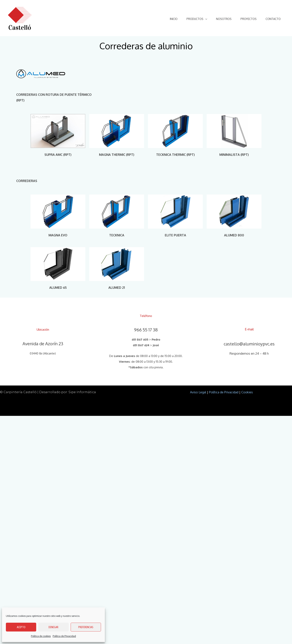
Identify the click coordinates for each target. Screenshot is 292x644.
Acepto (21, 627)
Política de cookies (41, 636)
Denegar (53, 627)
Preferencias (86, 627)
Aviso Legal (198, 392)
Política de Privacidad (64, 636)
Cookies (247, 392)
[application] (202, 19)
